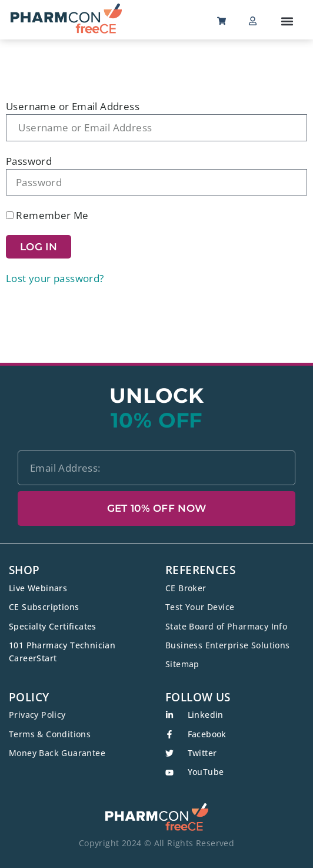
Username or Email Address (73, 106)
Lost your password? (55, 278)
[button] (287, 21)
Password (29, 161)
